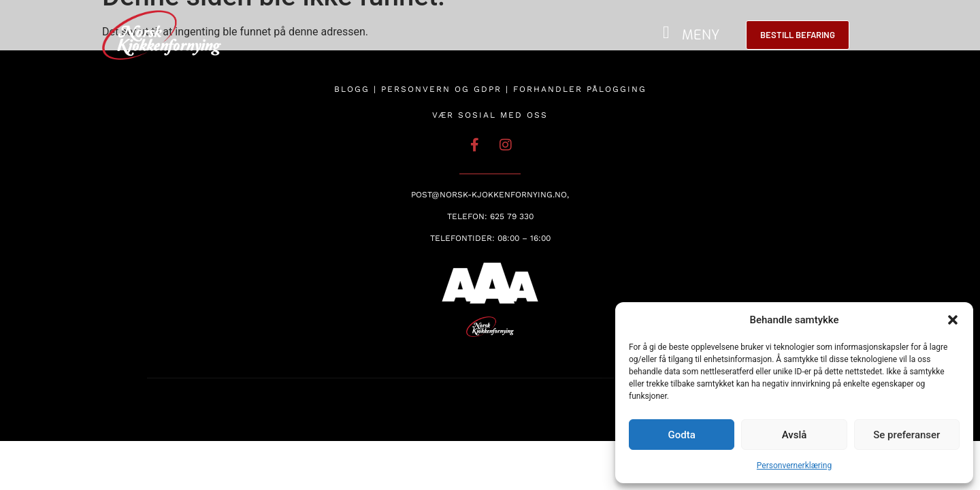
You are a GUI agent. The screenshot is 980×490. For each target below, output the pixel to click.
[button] (953, 320)
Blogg (352, 89)
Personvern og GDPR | (447, 89)
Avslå (795, 435)
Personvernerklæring (794, 465)
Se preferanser (906, 435)
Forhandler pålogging (580, 89)
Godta (682, 435)
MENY (701, 35)
